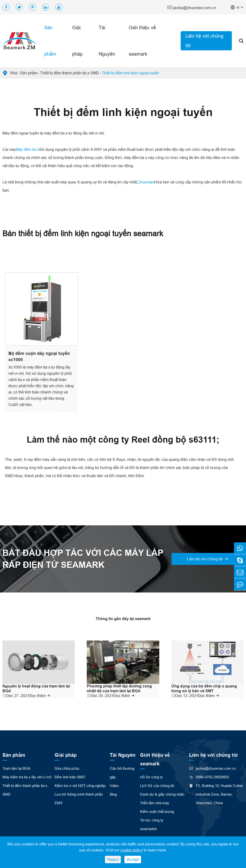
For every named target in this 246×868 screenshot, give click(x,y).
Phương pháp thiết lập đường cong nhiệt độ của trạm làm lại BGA (119, 689)
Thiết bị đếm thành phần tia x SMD (70, 73)
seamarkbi (148, 829)
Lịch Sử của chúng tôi (157, 786)
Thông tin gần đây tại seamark (123, 619)
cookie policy (132, 850)
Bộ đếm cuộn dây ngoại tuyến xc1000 (39, 356)
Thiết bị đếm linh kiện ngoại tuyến (130, 73)
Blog (113, 794)
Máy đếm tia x (27, 149)
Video (114, 786)
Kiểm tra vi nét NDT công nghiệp (80, 786)
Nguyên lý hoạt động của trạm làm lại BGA (36, 689)
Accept (133, 859)
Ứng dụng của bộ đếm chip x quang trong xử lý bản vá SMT (204, 689)
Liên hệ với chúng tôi (204, 41)
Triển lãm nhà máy (155, 803)
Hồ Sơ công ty (151, 777)
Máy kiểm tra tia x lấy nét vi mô (27, 777)
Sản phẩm (50, 41)
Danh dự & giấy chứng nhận (162, 794)
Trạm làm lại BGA (16, 768)
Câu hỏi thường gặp (122, 773)
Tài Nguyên (107, 41)
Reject (113, 859)
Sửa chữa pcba (67, 768)
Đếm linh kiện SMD (70, 777)
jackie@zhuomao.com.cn (192, 7)
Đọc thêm (41, 410)
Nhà (14, 73)
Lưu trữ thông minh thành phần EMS (79, 799)
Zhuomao (146, 182)
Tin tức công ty (152, 820)
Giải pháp (77, 41)
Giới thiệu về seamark (142, 41)
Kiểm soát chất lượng (157, 812)
